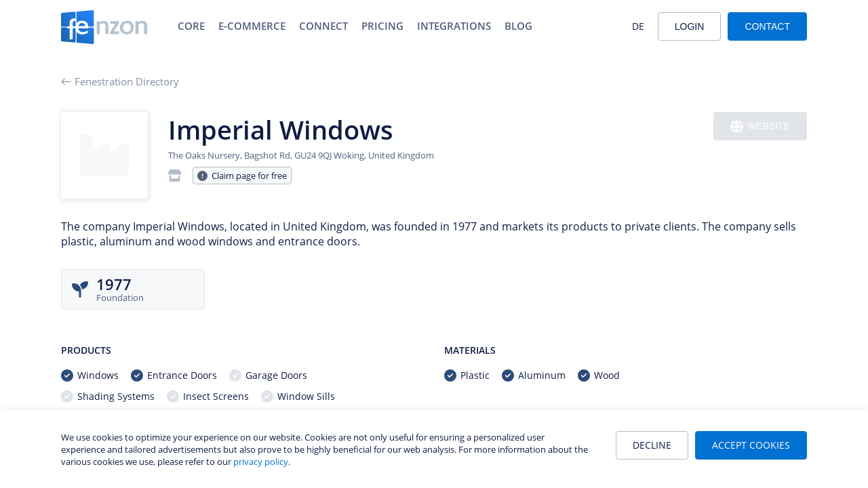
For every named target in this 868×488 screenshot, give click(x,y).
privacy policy (261, 462)
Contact (767, 26)
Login (690, 26)
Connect (323, 26)
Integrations (454, 26)
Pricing (382, 26)
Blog (518, 26)
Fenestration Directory (120, 81)
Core (191, 26)
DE (638, 26)
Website (760, 126)
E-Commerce (252, 26)
